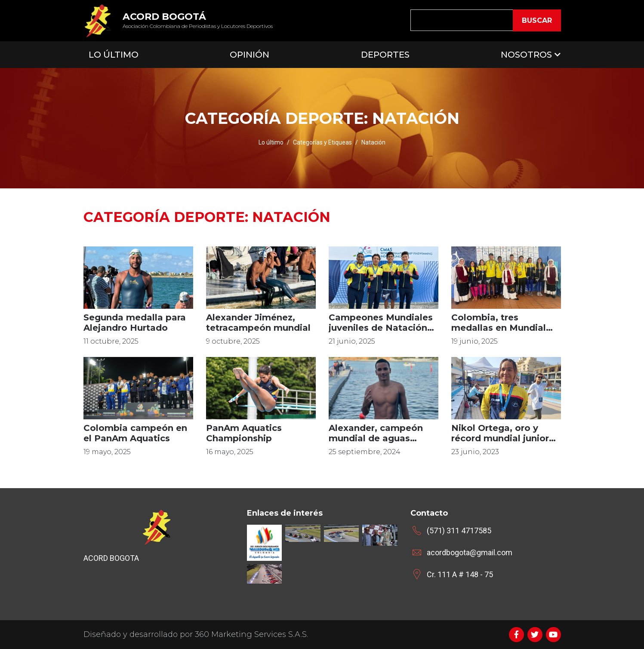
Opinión (250, 55)
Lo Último (114, 55)
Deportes (385, 55)
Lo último (271, 142)
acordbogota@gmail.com (470, 552)
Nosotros (526, 55)
